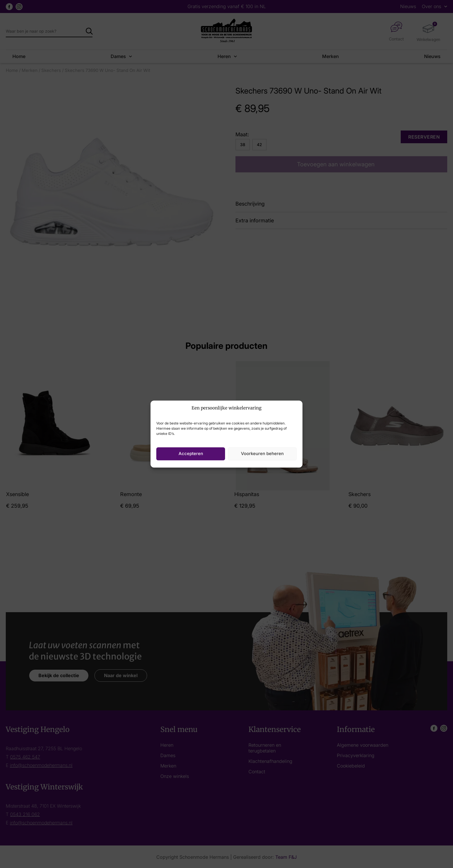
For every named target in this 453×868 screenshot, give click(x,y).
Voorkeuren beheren (262, 453)
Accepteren (191, 453)
